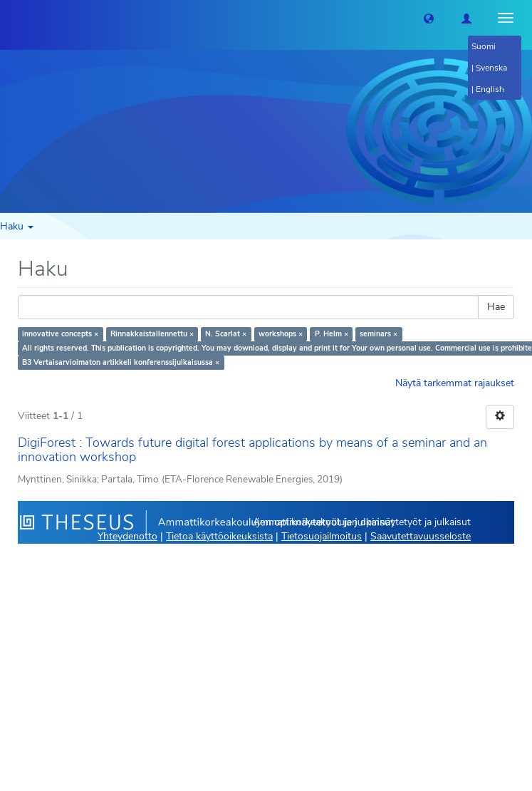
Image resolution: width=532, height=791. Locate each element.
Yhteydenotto (127, 536)
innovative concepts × (60, 334)
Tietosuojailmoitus (322, 536)
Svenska (491, 68)
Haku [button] (17, 226)
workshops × (281, 334)
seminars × (379, 334)
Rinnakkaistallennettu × (152, 334)
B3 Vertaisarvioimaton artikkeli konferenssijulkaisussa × (121, 362)
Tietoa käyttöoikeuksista (219, 536)
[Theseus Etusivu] (11, 18)
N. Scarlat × (226, 334)
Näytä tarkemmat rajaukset (455, 383)
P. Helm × (332, 334)
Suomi (484, 46)
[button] (429, 18)
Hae (496, 307)
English (490, 89)
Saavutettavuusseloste (421, 536)
